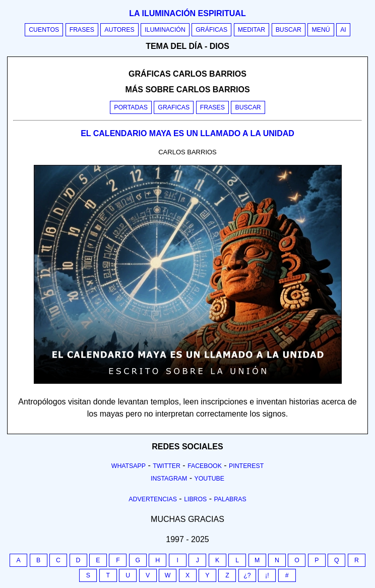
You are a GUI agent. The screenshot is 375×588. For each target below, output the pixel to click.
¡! (267, 575)
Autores (119, 30)
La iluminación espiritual (187, 13)
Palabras (230, 499)
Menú (321, 30)
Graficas (174, 107)
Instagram (169, 479)
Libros (195, 499)
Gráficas (211, 30)
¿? (247, 575)
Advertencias (153, 499)
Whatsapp (129, 466)
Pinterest (246, 466)
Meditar (252, 30)
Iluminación (165, 30)
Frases (82, 30)
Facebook (205, 466)
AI (343, 30)
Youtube (209, 479)
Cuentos (44, 30)
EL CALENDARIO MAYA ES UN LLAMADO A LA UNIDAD (187, 133)
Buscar (289, 30)
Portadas (131, 107)
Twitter (167, 466)
